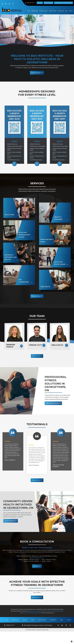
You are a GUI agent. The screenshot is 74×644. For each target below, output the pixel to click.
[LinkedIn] (6, 4)
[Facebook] (3, 4)
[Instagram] (9, 4)
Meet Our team (36, 356)
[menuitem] (29, 11)
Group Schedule (48, 3)
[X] (13, 4)
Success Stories (36, 480)
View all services (36, 296)
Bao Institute (32, 630)
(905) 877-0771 (30, 3)
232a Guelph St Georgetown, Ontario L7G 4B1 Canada (38, 625)
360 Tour (40, 3)
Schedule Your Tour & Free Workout (63, 3)
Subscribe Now (36, 597)
